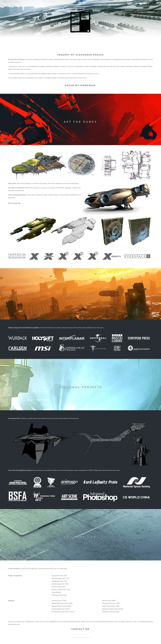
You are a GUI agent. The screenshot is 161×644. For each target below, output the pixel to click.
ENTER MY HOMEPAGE (80, 85)
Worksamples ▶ (14, 203)
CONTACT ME (80, 629)
